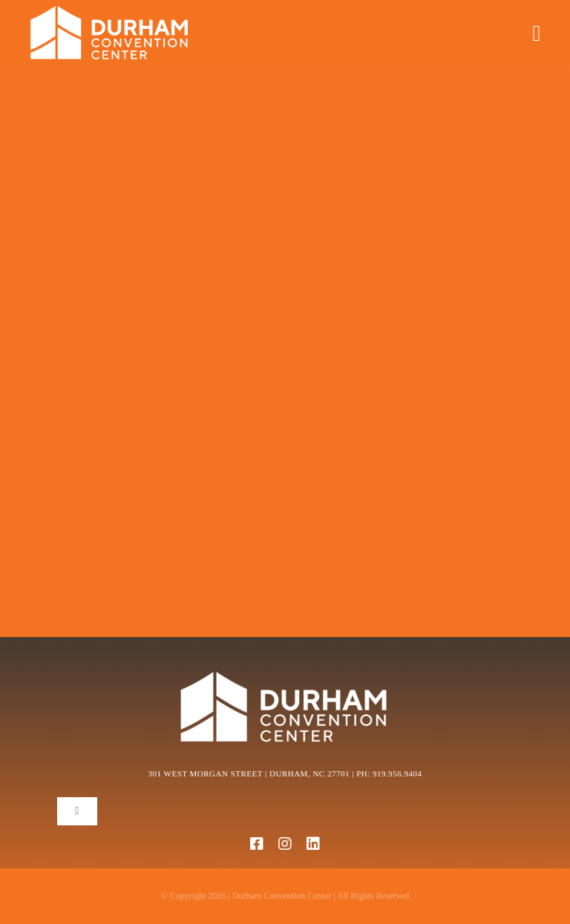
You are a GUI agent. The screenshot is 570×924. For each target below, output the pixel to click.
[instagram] (285, 844)
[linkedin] (313, 844)
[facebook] (257, 844)
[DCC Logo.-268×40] (122, 10)
